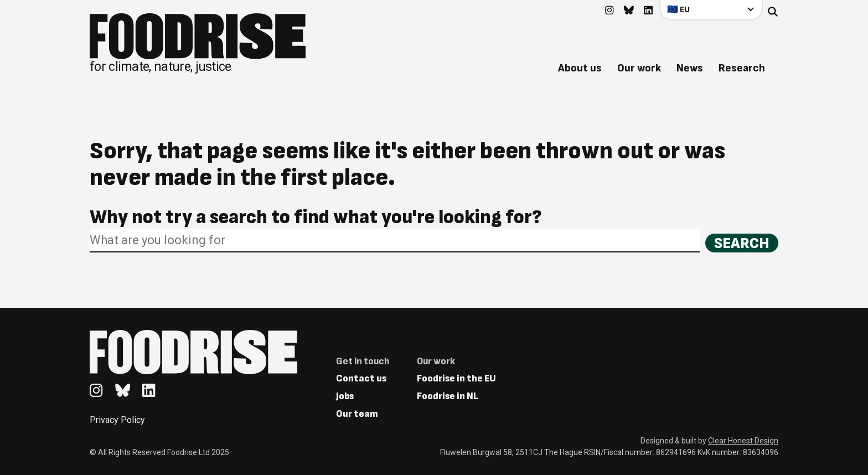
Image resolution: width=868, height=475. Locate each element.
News (690, 68)
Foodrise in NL (448, 396)
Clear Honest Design (743, 441)
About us (580, 68)
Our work (639, 68)
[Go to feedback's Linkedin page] (648, 11)
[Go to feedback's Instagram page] (609, 11)
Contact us (361, 378)
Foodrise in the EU (456, 378)
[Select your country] (711, 10)
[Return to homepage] (198, 43)
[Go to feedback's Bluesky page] (629, 11)
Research (742, 68)
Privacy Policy (117, 420)
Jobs (345, 396)
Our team (357, 414)
